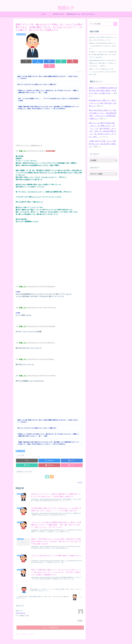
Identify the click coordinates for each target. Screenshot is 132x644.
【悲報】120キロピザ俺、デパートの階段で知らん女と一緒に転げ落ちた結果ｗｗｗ (103, 144)
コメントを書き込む (50, 623)
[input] (103, 24)
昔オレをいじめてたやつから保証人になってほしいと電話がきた (37, 80)
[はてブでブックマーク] (44, 61)
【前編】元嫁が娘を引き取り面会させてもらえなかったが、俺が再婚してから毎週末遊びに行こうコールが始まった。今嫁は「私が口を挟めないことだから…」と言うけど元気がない (48, 103)
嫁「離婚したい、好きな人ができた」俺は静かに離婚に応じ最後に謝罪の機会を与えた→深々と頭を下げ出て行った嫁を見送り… (103, 55)
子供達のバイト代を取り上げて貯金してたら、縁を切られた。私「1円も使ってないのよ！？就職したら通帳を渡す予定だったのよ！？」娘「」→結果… (48, 87)
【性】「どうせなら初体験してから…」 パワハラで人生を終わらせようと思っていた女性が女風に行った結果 (48, 95)
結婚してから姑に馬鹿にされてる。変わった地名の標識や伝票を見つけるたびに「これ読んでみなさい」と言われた (48, 73)
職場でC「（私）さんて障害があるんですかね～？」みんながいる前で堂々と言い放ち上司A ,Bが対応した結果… (103, 72)
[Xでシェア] (21, 61)
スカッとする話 (20, 446)
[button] (78, 61)
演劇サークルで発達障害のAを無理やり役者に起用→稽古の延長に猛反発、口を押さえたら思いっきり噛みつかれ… (103, 91)
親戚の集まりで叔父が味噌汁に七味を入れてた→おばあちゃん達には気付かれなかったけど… (103, 39)
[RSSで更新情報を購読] (51, 472)
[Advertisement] (49, 125)
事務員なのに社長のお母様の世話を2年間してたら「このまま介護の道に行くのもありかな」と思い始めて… (103, 46)
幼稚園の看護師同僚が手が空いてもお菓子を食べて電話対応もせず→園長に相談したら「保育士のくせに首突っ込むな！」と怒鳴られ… (103, 63)
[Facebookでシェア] (32, 61)
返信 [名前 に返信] (80, 616)
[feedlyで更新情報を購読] (47, 472)
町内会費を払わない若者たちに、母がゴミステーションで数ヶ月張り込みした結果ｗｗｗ (103, 103)
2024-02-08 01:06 (20, 608)
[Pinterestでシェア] (66, 61)
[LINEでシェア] (55, 61)
